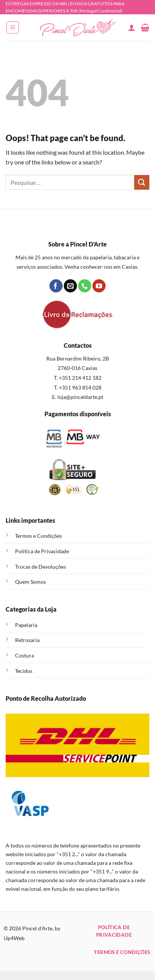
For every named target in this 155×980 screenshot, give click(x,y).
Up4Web (14, 938)
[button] (13, 27)
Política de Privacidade (42, 551)
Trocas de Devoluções (41, 567)
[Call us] (85, 286)
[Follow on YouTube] (99, 286)
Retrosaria (27, 640)
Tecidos (24, 671)
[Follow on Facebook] (56, 286)
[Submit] (142, 182)
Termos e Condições (38, 536)
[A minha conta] (132, 27)
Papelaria (26, 625)
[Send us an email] (70, 286)
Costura (25, 655)
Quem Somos (31, 582)
